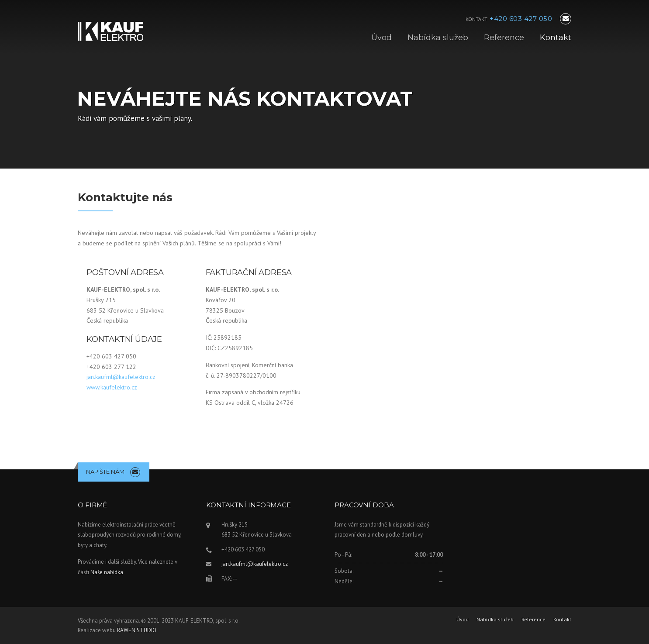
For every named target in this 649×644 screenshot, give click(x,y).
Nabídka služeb (438, 38)
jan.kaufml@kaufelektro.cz (121, 377)
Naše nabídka (107, 572)
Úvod (381, 38)
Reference (504, 38)
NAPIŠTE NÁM (105, 472)
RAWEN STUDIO (137, 630)
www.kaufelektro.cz (112, 387)
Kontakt (556, 38)
